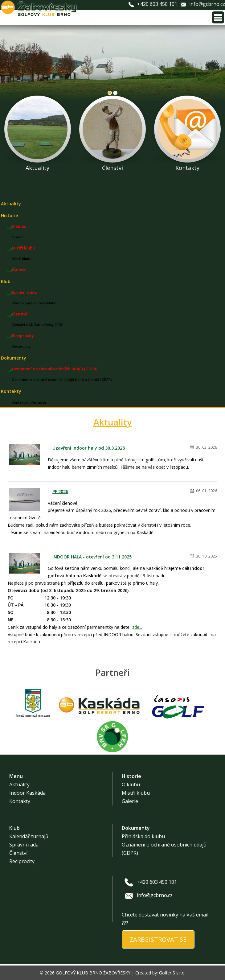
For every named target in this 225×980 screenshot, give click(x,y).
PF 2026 (60, 491)
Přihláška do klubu (143, 836)
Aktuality (11, 204)
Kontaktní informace (29, 402)
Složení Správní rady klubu (34, 303)
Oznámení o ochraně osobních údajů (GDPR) (55, 369)
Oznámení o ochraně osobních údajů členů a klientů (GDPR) (62, 379)
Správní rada (25, 292)
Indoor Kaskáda (27, 793)
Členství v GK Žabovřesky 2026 (37, 325)
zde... (137, 627)
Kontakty (11, 391)
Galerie (19, 270)
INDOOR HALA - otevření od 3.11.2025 (92, 557)
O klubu (19, 226)
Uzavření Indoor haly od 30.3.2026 (89, 448)
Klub (6, 281)
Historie (9, 215)
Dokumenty (14, 358)
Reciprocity (23, 336)
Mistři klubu (23, 248)
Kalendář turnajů (29, 836)
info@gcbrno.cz (207, 4)
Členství (19, 314)
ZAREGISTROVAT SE (158, 939)
